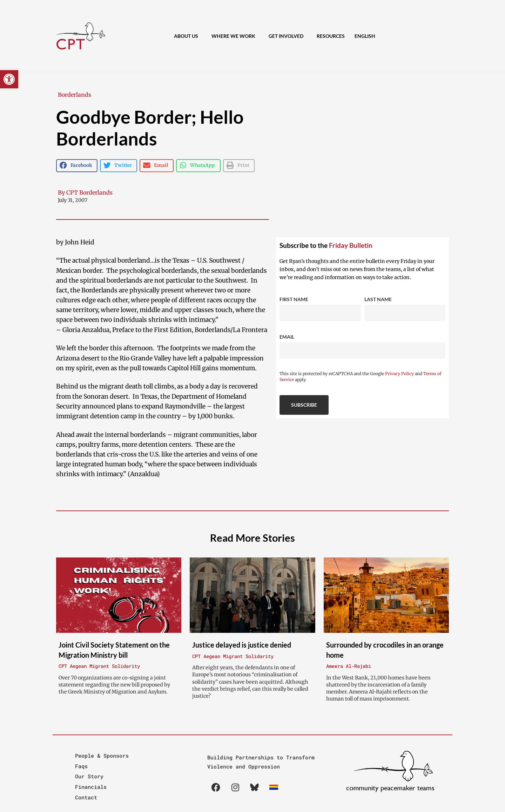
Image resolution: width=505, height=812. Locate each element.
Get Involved (288, 36)
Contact (86, 797)
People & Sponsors (102, 756)
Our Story (89, 776)
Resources (331, 36)
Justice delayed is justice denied (242, 645)
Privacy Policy (399, 374)
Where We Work (235, 36)
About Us (188, 36)
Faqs (81, 766)
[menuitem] (365, 36)
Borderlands (75, 95)
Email (287, 337)
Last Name (378, 299)
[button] (9, 79)
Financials (91, 787)
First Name (294, 299)
